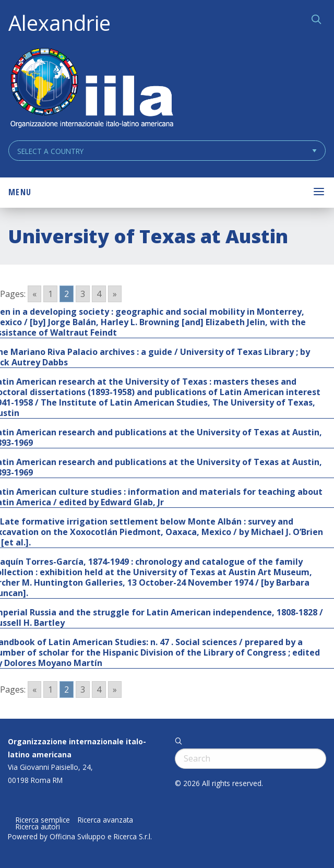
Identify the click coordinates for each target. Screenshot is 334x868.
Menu (20, 192)
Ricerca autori (38, 827)
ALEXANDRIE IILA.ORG (91, 89)
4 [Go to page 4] (99, 294)
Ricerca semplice (43, 820)
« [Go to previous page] (34, 294)
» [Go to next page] (115, 294)
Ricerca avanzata (105, 820)
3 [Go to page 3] (83, 294)
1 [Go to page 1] (50, 294)
